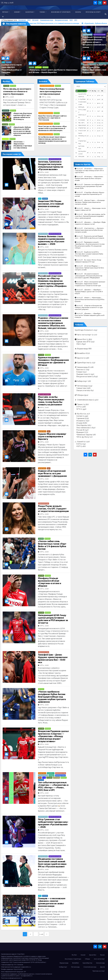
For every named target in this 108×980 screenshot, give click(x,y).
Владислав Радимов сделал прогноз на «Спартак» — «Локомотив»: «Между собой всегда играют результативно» (53, 736)
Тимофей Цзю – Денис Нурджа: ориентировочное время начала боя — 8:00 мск (53, 658)
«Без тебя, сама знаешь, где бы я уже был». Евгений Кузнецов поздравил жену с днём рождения (90, 216)
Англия (32, 67)
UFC (76, 20)
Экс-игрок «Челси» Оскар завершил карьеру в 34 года (88, 261)
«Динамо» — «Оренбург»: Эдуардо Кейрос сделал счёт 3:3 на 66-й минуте (89, 292)
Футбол (6, 12)
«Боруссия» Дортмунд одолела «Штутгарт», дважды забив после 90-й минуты (23, 116)
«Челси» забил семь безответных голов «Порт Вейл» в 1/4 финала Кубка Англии (52, 545)
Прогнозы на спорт (93, 12)
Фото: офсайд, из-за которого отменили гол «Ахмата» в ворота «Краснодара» (17, 91)
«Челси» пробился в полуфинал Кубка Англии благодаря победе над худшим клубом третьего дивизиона (52, 697)
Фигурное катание (61, 20)
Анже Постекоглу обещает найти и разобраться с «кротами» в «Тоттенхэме (52, 118)
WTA (78, 409)
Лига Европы (82, 425)
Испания (38, 67)
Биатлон (80, 370)
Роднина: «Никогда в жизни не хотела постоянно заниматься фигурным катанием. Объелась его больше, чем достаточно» (53, 323)
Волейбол (51, 773)
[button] (106, 14)
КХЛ (71, 20)
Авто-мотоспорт (44, 394)
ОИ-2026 (35, 20)
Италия (51, 775)
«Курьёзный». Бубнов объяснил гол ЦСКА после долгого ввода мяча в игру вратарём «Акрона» (22, 131)
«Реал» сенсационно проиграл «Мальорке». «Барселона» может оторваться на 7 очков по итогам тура (90, 284)
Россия (6, 86)
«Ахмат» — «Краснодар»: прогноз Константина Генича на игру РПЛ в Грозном (90, 299)
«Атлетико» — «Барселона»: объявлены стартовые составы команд (23, 145)
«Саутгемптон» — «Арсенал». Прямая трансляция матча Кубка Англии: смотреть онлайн (89, 230)
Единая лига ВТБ (83, 342)
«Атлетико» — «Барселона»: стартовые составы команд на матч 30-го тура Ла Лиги (89, 170)
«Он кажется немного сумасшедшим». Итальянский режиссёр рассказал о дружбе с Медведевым (89, 276)
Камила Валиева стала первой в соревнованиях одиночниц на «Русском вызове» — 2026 (51, 240)
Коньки (79, 372)
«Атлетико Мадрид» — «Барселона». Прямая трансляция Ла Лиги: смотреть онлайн (89, 268)
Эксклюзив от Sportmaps (61, 12)
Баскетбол (30, 12)
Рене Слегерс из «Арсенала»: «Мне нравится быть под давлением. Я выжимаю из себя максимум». (52, 128)
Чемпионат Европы (84, 435)
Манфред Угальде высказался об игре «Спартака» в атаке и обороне (50, 582)
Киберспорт (82, 381)
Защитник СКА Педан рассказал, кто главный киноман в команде (51, 204)
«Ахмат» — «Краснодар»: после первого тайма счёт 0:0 (90, 209)
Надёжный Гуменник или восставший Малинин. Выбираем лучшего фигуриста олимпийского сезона (94, 42)
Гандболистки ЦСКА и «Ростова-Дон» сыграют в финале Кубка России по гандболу (89, 254)
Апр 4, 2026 (9, 97)
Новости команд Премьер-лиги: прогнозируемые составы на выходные (52, 91)
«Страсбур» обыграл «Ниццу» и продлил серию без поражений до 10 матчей (90, 194)
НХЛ (44, 778)
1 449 (41, 934)
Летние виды (82, 386)
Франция (56, 778)
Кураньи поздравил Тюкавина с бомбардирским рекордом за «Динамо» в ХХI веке (53, 361)
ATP (78, 407)
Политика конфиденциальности (11, 978)
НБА (49, 431)
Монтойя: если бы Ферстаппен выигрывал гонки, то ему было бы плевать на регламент (51, 401)
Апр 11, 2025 (46, 97)
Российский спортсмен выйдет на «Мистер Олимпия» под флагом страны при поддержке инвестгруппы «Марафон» (52, 281)
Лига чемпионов (83, 428)
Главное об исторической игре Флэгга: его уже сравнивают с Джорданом (52, 473)
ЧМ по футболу (83, 437)
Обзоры (78, 12)
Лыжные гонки (60, 775)
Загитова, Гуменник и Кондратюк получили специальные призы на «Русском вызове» (51, 165)
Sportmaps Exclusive (47, 86)
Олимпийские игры (47, 20)
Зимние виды (88, 35)
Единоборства (88, 62)
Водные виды (83, 349)
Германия (6, 111)
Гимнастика (81, 388)
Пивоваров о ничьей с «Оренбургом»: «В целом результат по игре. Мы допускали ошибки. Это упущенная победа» (90, 245)
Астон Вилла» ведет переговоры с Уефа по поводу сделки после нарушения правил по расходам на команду (52, 140)
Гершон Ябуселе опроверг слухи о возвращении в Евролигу (52, 436)
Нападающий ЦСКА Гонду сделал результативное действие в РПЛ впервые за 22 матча (53, 619)
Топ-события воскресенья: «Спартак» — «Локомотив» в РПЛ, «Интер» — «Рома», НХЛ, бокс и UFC (53, 786)
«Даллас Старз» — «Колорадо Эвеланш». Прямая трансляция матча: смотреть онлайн (90, 202)
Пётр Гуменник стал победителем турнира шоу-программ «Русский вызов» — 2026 (53, 823)
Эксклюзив (22, 20)
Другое (80, 358)
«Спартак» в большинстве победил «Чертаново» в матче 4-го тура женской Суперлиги (89, 307)
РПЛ (29, 20)
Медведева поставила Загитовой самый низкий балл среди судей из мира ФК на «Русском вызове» (52, 863)
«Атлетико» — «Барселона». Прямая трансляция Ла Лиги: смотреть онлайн (89, 178)
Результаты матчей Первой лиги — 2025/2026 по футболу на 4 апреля (89, 237)
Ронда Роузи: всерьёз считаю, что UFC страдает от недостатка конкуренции (53, 508)
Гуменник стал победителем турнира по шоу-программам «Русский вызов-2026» (89, 186)
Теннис (43, 12)
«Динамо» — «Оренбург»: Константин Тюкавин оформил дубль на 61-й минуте (90, 315)
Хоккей (18, 12)
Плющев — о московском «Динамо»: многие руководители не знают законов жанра (52, 902)
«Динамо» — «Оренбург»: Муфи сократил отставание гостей (90, 223)
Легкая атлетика (83, 390)
